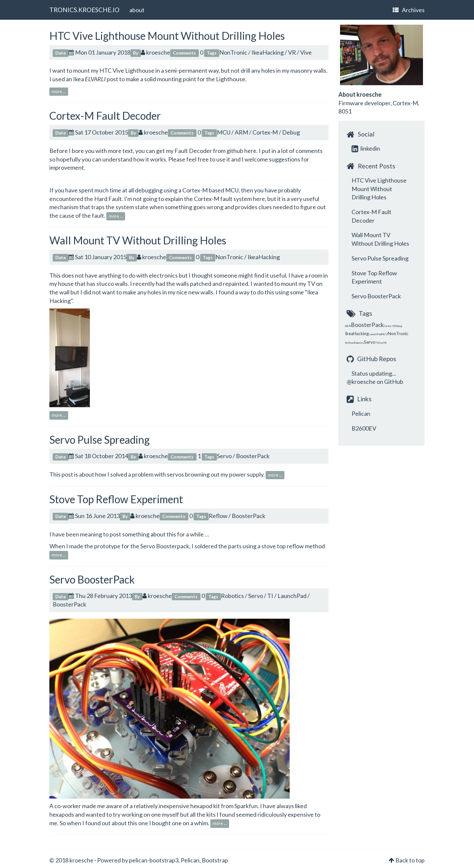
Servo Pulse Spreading (100, 440)
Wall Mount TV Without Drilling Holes (138, 240)
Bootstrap (215, 860)
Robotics (232, 596)
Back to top (410, 860)
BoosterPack (253, 456)
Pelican (361, 413)
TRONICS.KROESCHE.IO (84, 10)
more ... (59, 91)
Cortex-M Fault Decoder (105, 116)
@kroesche (361, 382)
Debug (291, 132)
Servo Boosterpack (165, 546)
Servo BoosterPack (92, 579)
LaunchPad (292, 596)
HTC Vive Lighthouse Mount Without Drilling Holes (167, 36)
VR (292, 52)
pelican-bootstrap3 (154, 860)
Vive (306, 52)
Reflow (218, 516)
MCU (224, 132)
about (137, 10)
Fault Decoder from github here (215, 151)
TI (270, 596)
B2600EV (364, 428)
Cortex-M (265, 132)
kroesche (156, 52)
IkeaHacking (268, 52)
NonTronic (233, 52)
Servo (224, 456)
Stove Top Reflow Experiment (116, 499)
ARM (241, 132)
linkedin (366, 148)
